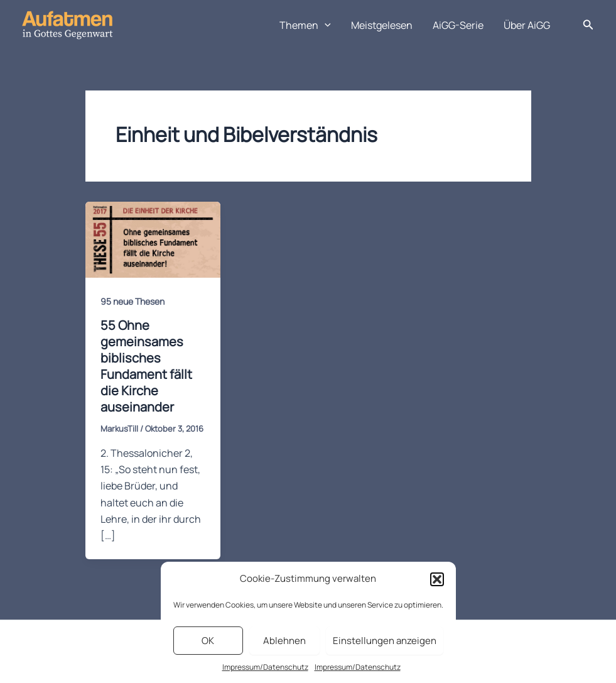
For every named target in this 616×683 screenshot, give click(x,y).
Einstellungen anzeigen (385, 641)
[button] (437, 579)
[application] (325, 25)
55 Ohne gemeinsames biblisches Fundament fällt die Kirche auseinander (146, 366)
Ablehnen (284, 641)
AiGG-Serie (458, 25)
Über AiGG (527, 25)
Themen (305, 25)
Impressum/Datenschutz (265, 667)
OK (208, 641)
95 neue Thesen (132, 301)
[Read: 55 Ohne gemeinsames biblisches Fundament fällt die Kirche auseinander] (153, 239)
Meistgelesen (382, 25)
